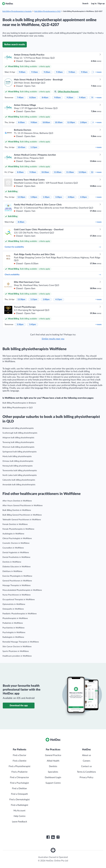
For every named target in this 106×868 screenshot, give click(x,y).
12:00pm (82, 172)
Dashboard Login (53, 777)
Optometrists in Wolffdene (14, 604)
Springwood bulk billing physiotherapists (20, 452)
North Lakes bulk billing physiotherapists (20, 475)
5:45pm (33, 325)
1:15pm (34, 147)
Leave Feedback (20, 822)
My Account (19, 811)
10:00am (46, 123)
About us (87, 755)
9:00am (22, 72)
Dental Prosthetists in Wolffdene (16, 557)
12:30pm (71, 123)
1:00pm (34, 197)
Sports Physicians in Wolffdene (16, 651)
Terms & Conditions (86, 772)
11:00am (58, 172)
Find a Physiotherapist (20, 766)
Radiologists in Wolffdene (13, 637)
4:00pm (71, 197)
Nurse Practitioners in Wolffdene (16, 595)
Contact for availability (53, 247)
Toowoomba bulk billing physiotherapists (20, 471)
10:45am (21, 147)
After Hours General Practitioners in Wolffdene (22, 506)
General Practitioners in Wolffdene (17, 581)
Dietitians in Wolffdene (12, 571)
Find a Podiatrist (19, 772)
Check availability (53, 275)
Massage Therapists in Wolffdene (16, 585)
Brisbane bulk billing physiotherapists (18, 428)
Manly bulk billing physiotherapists (17, 456)
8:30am (21, 123)
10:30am (59, 123)
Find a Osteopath (19, 794)
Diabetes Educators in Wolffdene (16, 567)
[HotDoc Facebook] (48, 837)
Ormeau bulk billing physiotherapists (18, 461)
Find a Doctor (20, 755)
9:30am (59, 72)
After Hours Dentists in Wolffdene (17, 501)
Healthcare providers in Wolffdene (17, 656)
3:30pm (59, 197)
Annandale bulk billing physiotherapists (19, 485)
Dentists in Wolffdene (12, 562)
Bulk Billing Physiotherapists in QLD (47, 11)
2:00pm (84, 123)
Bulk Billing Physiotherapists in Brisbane (19, 403)
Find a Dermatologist (20, 800)
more (98, 72)
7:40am (20, 98)
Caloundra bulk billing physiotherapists (19, 480)
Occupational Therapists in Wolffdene (19, 600)
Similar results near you (53, 339)
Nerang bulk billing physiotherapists (18, 466)
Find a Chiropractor (19, 777)
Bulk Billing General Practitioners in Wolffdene (22, 515)
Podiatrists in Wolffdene (13, 623)
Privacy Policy (86, 777)
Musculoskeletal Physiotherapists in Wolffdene (22, 590)
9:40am (72, 72)
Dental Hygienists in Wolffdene (16, 553)
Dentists (53, 766)
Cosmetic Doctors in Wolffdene (16, 543)
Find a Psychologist (19, 783)
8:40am (45, 98)
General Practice (53, 755)
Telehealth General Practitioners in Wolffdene (22, 520)
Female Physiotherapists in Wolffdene (18, 529)
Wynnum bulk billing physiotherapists (18, 447)
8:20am (33, 98)
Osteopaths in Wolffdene (13, 609)
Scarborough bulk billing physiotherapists (20, 433)
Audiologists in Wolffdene (13, 534)
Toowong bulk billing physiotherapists (18, 442)
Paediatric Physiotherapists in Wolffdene (20, 614)
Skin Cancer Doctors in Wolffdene (17, 647)
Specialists (53, 772)
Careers (87, 761)
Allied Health (53, 761)
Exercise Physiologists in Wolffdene (17, 576)
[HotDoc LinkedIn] (53, 837)
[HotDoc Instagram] (58, 837)
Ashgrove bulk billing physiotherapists (18, 438)
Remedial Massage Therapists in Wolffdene (21, 642)
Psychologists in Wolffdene (14, 633)
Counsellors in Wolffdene (13, 548)
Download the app (19, 706)
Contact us (86, 766)
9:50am (84, 72)
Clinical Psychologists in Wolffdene (17, 538)
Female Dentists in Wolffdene (15, 524)
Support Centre (53, 783)
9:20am (47, 72)
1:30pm (46, 197)
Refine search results (15, 45)
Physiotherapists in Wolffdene (15, 618)
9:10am (35, 72)
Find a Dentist (20, 761)
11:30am (70, 172)
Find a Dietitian (19, 788)
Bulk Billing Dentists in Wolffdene (17, 510)
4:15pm (59, 300)
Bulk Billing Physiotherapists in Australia (17, 11)
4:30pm (84, 197)
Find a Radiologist (20, 805)
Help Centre (20, 816)
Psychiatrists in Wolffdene (13, 628)
